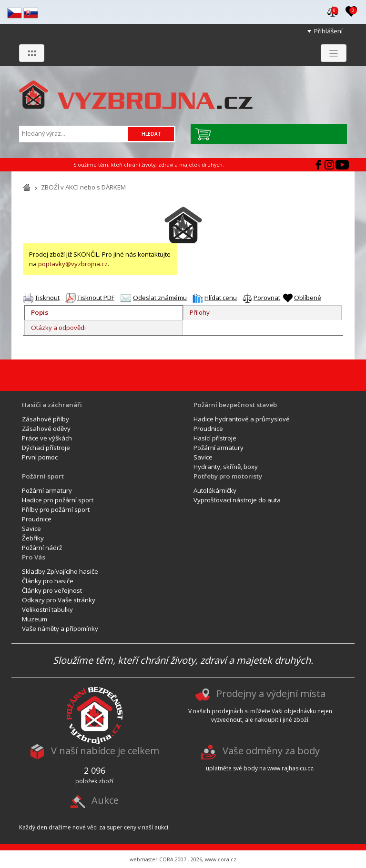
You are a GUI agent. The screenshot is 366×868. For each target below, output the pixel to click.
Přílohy (200, 312)
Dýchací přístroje (46, 448)
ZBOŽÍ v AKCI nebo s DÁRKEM (83, 187)
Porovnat (267, 297)
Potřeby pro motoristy (228, 476)
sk (31, 13)
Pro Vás (34, 557)
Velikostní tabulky (47, 609)
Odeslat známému (160, 297)
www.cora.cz (221, 859)
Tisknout (47, 297)
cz (15, 13)
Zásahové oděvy (46, 429)
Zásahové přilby (46, 419)
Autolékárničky (215, 490)
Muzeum (35, 619)
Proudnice (208, 429)
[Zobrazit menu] (333, 53)
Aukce (105, 800)
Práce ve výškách (47, 438)
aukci (161, 827)
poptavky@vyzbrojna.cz (73, 264)
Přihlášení (328, 31)
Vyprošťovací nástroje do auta (237, 500)
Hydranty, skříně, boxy (226, 467)
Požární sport (43, 476)
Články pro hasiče (48, 581)
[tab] (104, 313)
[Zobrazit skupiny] (32, 53)
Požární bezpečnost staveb (235, 405)
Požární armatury (219, 448)
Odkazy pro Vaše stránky (59, 600)
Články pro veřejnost (52, 590)
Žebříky (33, 538)
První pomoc (40, 457)
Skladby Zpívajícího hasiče (60, 571)
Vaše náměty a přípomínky (60, 629)
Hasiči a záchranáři (52, 405)
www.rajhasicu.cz (290, 768)
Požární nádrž (42, 548)
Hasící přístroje (215, 438)
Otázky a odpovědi (58, 328)
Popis (40, 312)
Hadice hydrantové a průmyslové (242, 419)
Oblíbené (308, 297)
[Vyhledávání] (74, 134)
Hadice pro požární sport (58, 500)
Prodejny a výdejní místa (271, 694)
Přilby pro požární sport (56, 509)
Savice (203, 457)
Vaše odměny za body (271, 751)
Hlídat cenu (221, 297)
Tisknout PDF (96, 297)
